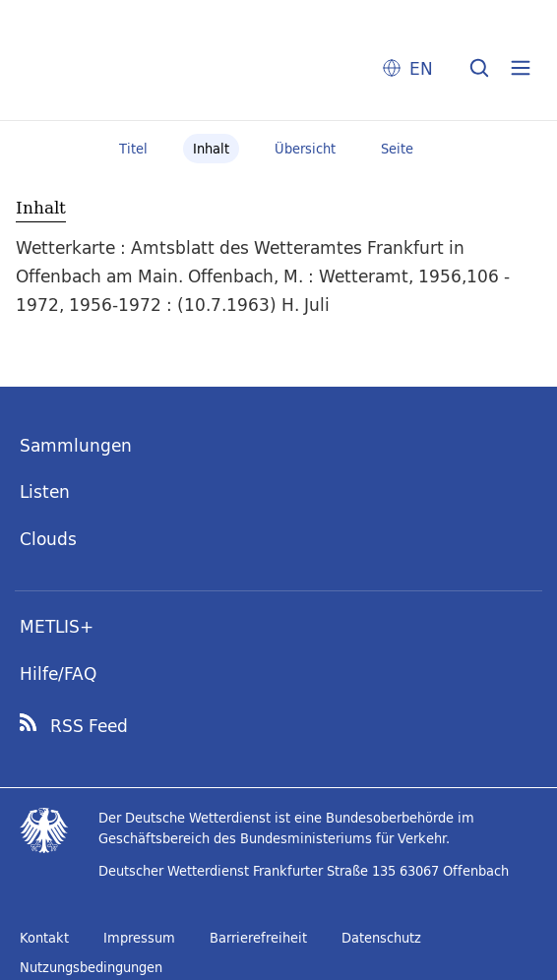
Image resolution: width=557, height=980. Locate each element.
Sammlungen (76, 445)
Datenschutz (381, 938)
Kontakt (44, 938)
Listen (45, 491)
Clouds (48, 539)
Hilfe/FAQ (58, 674)
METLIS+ (57, 626)
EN (421, 68)
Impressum (139, 938)
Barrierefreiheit (258, 938)
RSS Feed (89, 726)
